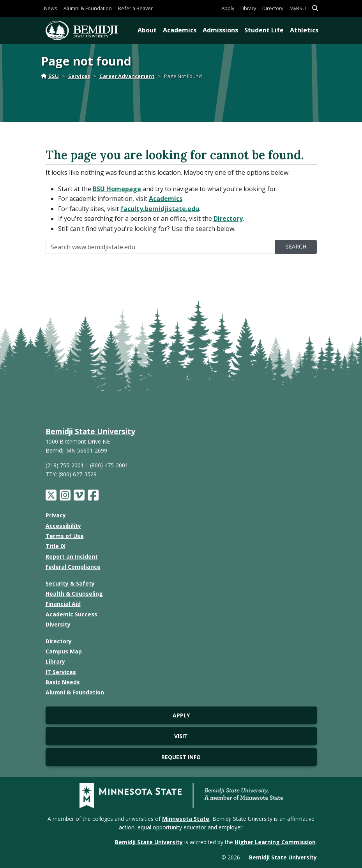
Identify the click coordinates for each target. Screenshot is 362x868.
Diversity (58, 624)
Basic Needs (63, 682)
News (51, 8)
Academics (180, 30)
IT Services (61, 672)
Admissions (220, 30)
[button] (315, 8)
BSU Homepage (117, 189)
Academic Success (72, 614)
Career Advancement (127, 76)
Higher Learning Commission (275, 842)
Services (79, 76)
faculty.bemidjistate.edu (160, 209)
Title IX (56, 546)
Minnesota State (186, 819)
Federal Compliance (73, 567)
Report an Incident (72, 556)
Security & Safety (70, 583)
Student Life (264, 30)
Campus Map (64, 651)
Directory (273, 8)
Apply (228, 8)
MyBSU (298, 8)
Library (248, 8)
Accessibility (63, 526)
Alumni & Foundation (88, 8)
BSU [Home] (50, 76)
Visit (181, 736)
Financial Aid (63, 604)
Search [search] (296, 246)
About (147, 30)
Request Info (181, 757)
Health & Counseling (74, 594)
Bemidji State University (90, 431)
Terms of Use (65, 536)
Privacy (56, 515)
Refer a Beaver (135, 8)
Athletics (304, 30)
